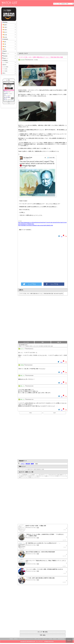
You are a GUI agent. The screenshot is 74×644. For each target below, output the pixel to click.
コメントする (26, 342)
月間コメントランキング (61, 476)
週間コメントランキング (50, 476)
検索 (43, 342)
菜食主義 (28, 464)
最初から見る (33, 346)
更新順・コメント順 (36, 475)
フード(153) (5, 69)
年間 (4, 46)
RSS (36, 639)
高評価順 (41, 346)
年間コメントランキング (24, 477)
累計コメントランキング (34, 477)
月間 (4, 44)
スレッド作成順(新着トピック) (25, 475)
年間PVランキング (32, 476)
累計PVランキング (41, 476)
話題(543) (4, 65)
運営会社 (16, 639)
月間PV (5, 27)
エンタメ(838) (5, 67)
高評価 (5, 35)
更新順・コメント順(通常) (24, 346)
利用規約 (11, 639)
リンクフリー (31, 639)
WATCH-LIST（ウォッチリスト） (36, 642)
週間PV (6, 25)
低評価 (5, 37)
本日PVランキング (45, 475)
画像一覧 (59, 342)
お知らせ (39, 639)
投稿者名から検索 (40, 469)
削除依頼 (55, 639)
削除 (49, 346)
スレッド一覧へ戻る (43, 632)
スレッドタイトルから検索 (24, 469)
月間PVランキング (24, 476)
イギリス (23, 464)
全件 (37, 346)
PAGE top (69, 640)
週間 (5, 42)
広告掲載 (50, 639)
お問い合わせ (45, 639)
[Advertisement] (37, 29)
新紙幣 (32, 464)
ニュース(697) (5, 63)
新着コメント (7, 53)
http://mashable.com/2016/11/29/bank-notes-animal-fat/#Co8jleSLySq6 (36, 225)
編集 (52, 346)
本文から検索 (33, 469)
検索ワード (5, 58)
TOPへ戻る (43, 635)
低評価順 (46, 346)
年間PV (5, 30)
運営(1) (4, 73)
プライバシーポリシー (23, 639)
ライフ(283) (5, 71)
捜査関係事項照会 (61, 639)
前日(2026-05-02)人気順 (54, 475)
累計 (4, 49)
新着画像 (5, 56)
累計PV (5, 32)
